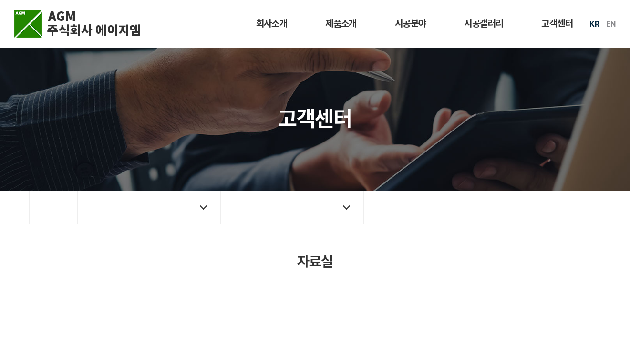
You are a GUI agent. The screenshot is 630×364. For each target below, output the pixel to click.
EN (611, 24)
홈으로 (53, 207)
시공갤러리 (484, 23)
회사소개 (272, 23)
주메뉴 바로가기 (0, 0)
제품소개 (341, 23)
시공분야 (411, 23)
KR (594, 24)
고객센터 (557, 23)
